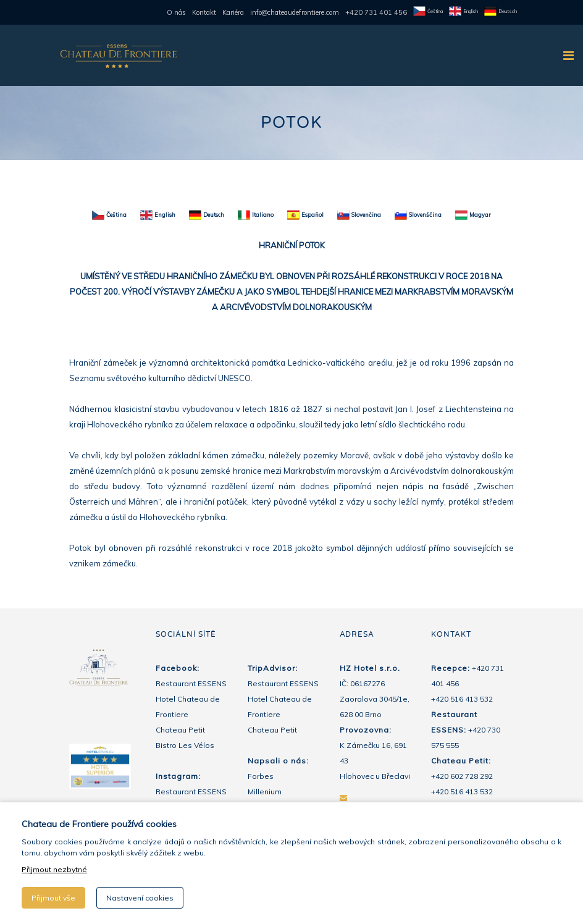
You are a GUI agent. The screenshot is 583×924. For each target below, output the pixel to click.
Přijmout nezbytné (54, 869)
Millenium (265, 792)
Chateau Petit (180, 730)
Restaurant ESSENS (191, 683)
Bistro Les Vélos (185, 745)
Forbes (261, 776)
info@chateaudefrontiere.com (295, 12)
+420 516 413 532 (462, 699)
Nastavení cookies (140, 898)
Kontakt (204, 12)
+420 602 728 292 (462, 776)
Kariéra (233, 12)
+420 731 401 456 (376, 12)
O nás (176, 12)
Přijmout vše (53, 898)
